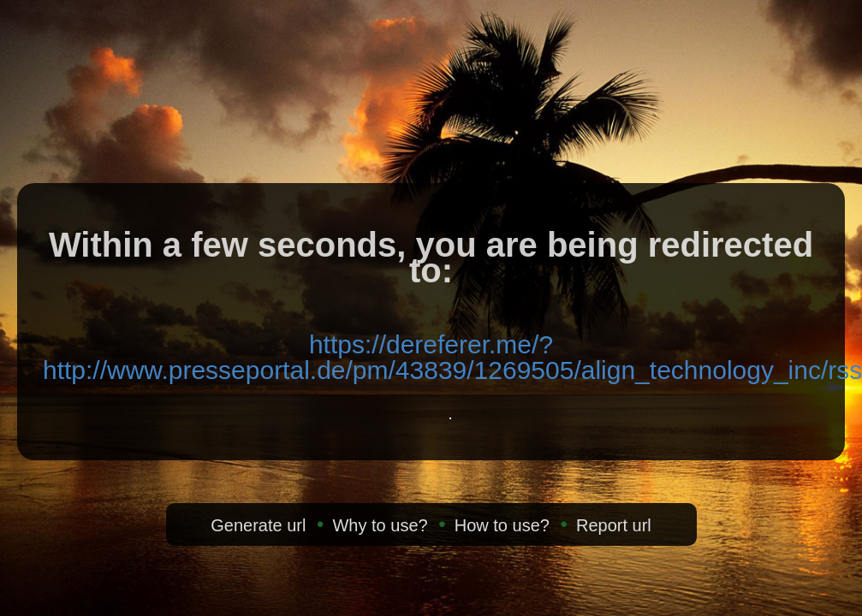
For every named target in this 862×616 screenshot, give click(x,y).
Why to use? (380, 525)
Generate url (258, 525)
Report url (614, 525)
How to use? (502, 525)
